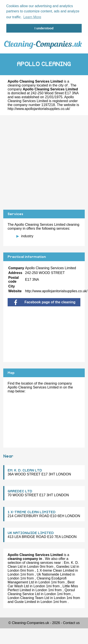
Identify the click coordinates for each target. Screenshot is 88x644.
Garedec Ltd (66, 566)
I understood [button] (44, 28)
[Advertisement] (41, 162)
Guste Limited (25, 601)
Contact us (71, 622)
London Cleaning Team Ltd (28, 597)
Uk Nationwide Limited (54, 574)
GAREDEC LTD (20, 491)
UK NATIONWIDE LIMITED (31, 532)
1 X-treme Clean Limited (55, 570)
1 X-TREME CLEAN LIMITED (32, 511)
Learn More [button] (32, 17)
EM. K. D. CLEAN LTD (25, 470)
